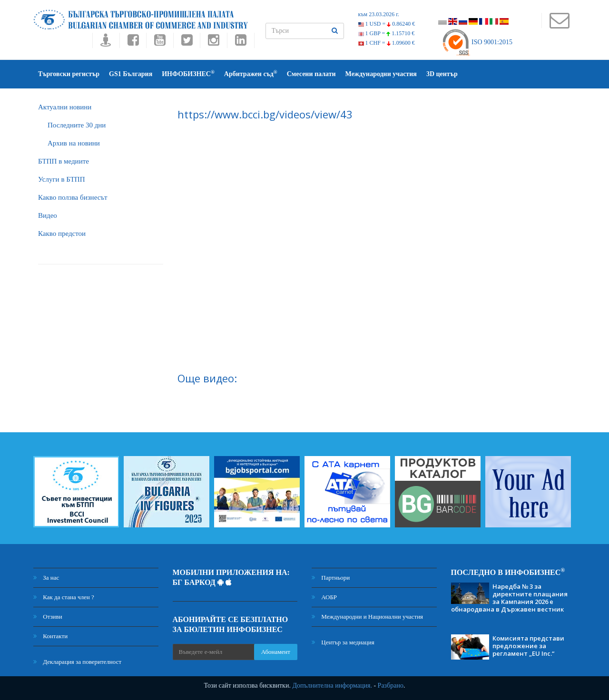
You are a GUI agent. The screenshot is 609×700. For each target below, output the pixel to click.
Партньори (331, 578)
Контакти (50, 636)
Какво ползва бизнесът (73, 197)
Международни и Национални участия (367, 617)
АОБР (324, 597)
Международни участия (381, 74)
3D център (442, 74)
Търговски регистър (69, 74)
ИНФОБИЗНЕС (188, 73)
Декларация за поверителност (77, 662)
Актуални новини (65, 107)
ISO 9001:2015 (477, 42)
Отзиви (48, 617)
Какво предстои (62, 233)
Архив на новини (74, 143)
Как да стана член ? (64, 597)
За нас (46, 578)
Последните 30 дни (77, 125)
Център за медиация (343, 642)
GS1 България (131, 74)
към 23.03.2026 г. (379, 14)
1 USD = (387, 24)
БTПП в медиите (64, 161)
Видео (48, 215)
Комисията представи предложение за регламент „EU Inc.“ (528, 646)
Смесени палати (311, 74)
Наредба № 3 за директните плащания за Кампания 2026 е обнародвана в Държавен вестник (509, 598)
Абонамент (276, 652)
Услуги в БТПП (61, 179)
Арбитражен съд (251, 73)
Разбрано (391, 685)
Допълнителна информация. (332, 685)
